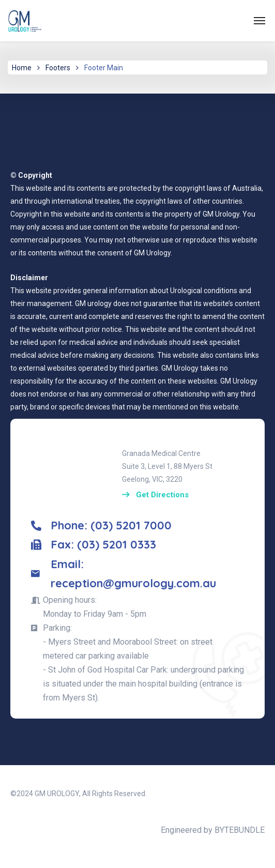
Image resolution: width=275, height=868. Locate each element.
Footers (58, 68)
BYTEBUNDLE (240, 830)
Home (22, 68)
